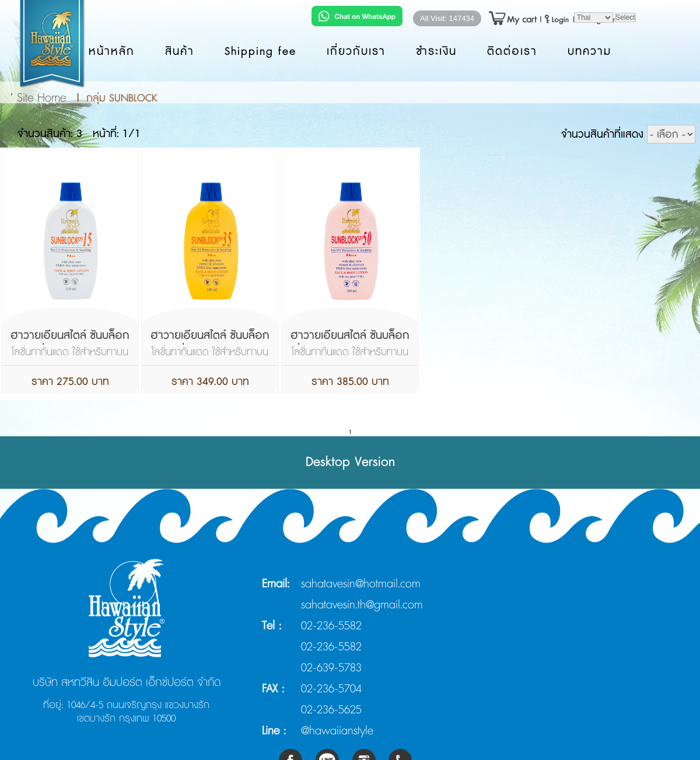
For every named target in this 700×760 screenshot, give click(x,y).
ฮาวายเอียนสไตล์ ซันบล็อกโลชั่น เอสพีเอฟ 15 (70, 344)
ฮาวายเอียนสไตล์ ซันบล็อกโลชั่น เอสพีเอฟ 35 (210, 344)
